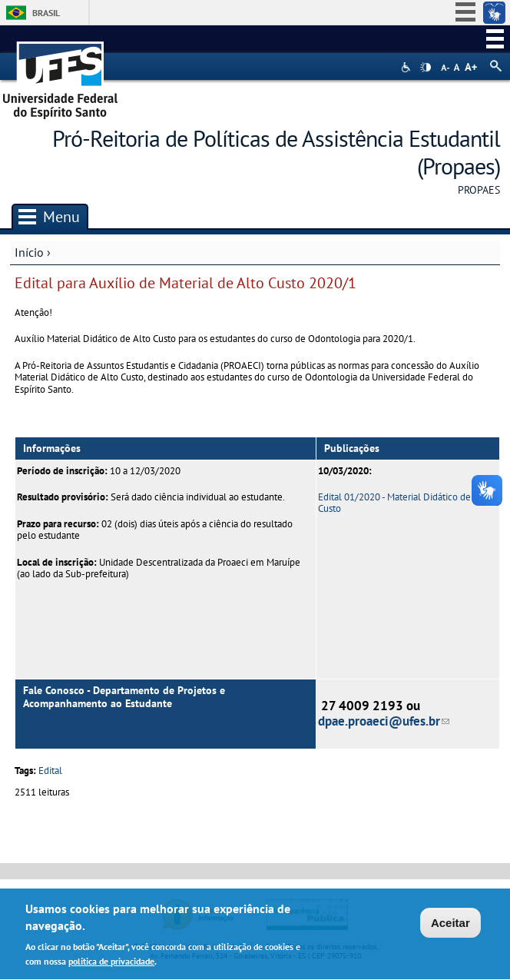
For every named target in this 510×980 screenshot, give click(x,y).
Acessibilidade (407, 67)
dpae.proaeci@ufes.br (384, 721)
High (426, 68)
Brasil (46, 13)
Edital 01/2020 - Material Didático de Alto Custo (404, 503)
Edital (50, 771)
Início (29, 252)
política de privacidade (111, 964)
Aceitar (450, 926)
